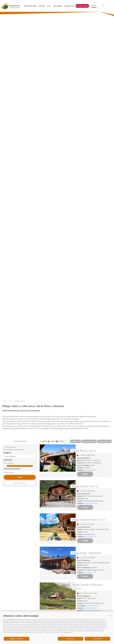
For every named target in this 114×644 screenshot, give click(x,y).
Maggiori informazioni (17, 639)
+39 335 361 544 (90, 572)
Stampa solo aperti (89, 441)
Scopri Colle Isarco (30, 6)
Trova (20, 477)
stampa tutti (75, 441)
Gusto (49, 6)
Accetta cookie (97, 639)
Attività (42, 6)
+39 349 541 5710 (91, 537)
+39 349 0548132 (90, 608)
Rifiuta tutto (71, 639)
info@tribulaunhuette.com (91, 610)
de (108, 6)
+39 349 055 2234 (91, 503)
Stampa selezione (104, 441)
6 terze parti (11, 619)
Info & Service (69, 6)
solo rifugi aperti (11, 447)
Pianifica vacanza (82, 6)
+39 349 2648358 (90, 470)
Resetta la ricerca (20, 483)
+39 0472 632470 (92, 606)
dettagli (85, 474)
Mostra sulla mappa (87, 455)
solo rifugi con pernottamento (15, 450)
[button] (110, 615)
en (111, 6)
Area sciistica (58, 6)
